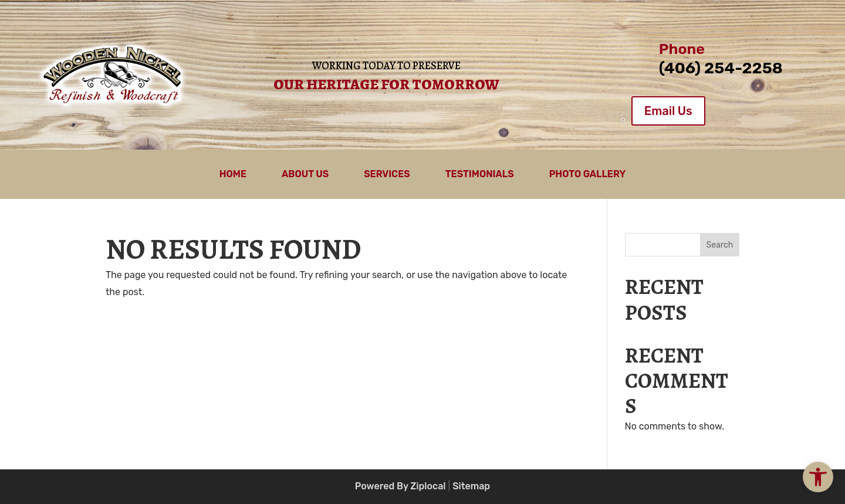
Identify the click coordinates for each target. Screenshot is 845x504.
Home (233, 175)
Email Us (668, 111)
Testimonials (480, 175)
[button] (818, 477)
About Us (305, 175)
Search (719, 245)
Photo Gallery (588, 175)
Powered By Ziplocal (400, 486)
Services (387, 175)
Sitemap (471, 486)
